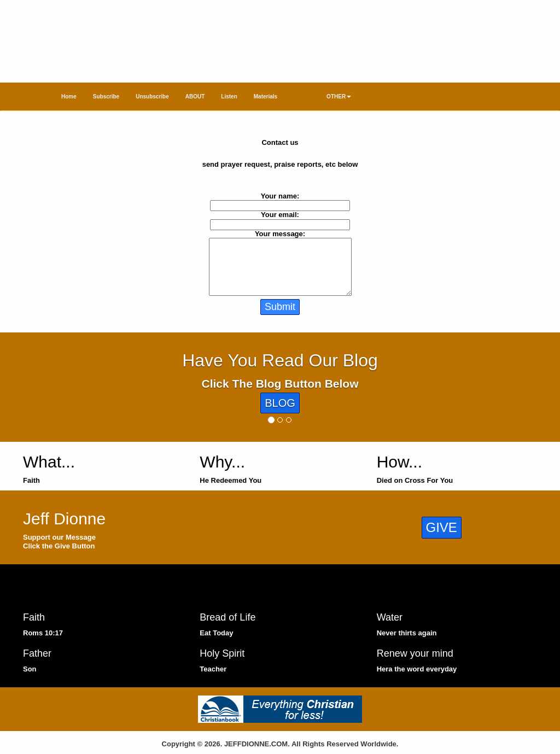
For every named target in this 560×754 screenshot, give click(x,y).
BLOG (280, 403)
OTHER (339, 97)
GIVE (442, 527)
